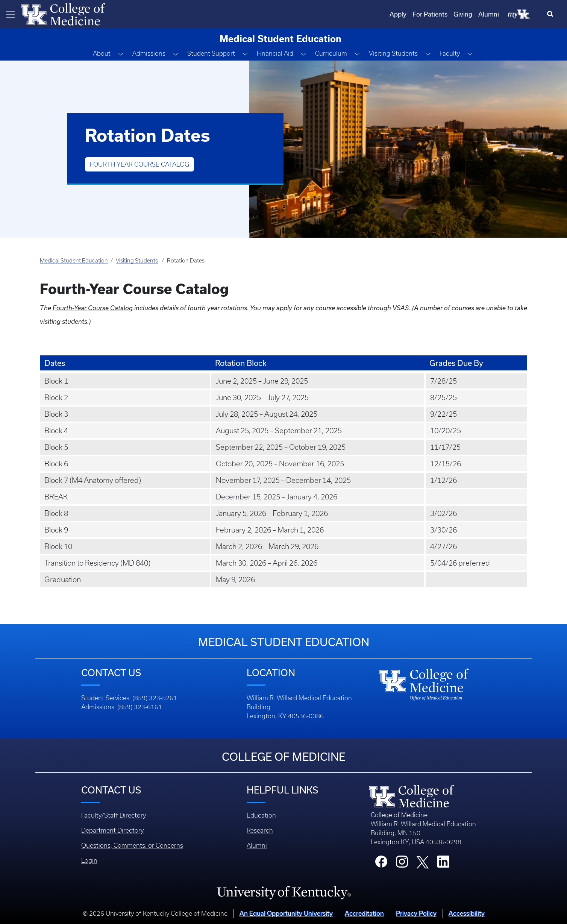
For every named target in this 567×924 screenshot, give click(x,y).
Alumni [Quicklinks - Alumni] (489, 14)
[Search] (552, 14)
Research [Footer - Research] (260, 830)
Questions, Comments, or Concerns (132, 845)
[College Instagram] (402, 864)
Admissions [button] (149, 53)
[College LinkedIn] (443, 864)
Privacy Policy (416, 913)
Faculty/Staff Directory (114, 815)
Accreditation (364, 913)
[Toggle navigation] (11, 14)
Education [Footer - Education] (261, 815)
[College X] (423, 862)
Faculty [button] (450, 53)
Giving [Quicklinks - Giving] (463, 14)
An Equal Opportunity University (286, 913)
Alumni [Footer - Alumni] (257, 845)
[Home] (63, 14)
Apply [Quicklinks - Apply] (398, 14)
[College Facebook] (381, 864)
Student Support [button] (211, 53)
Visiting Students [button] (393, 53)
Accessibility (467, 913)
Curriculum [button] (331, 53)
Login (89, 860)
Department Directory (112, 830)
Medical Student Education (74, 261)
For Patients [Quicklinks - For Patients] (430, 14)
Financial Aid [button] (275, 53)
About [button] (102, 53)
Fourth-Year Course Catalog (139, 164)
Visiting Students (137, 261)
